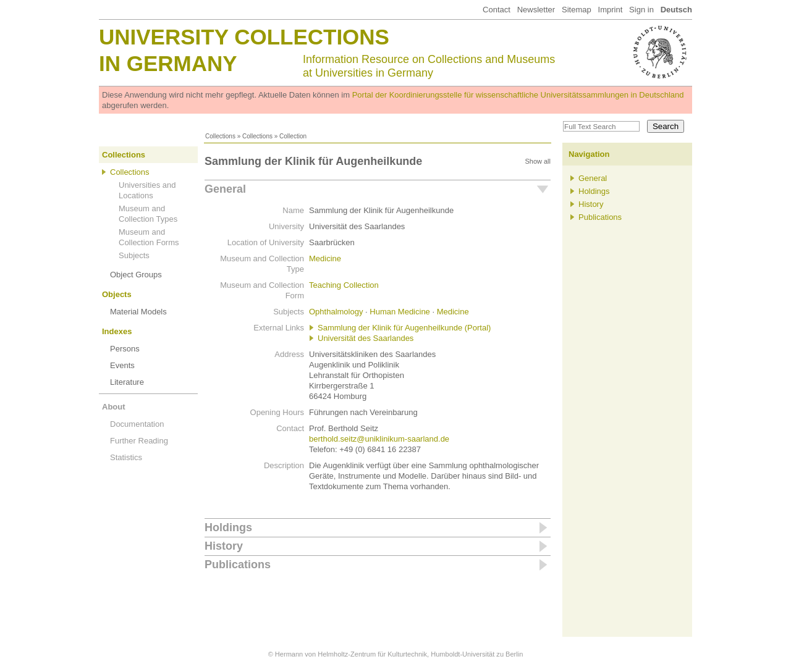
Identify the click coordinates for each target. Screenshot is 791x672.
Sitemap (577, 10)
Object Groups (136, 275)
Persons (125, 349)
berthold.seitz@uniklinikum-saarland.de (379, 439)
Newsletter (536, 10)
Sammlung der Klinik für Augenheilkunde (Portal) (404, 328)
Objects (117, 294)
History (224, 546)
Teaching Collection (344, 285)
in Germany (168, 63)
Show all (538, 161)
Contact (497, 10)
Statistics (126, 457)
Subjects (134, 255)
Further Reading (139, 441)
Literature (127, 382)
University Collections (244, 37)
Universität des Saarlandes (366, 338)
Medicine (325, 258)
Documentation (137, 424)
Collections (220, 136)
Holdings (228, 527)
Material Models (138, 312)
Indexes (117, 331)
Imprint (611, 10)
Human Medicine (400, 312)
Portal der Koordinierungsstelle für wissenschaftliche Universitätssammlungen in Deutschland (518, 95)
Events (122, 365)
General (225, 189)
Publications (238, 565)
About (114, 407)
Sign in (641, 10)
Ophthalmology (336, 312)
